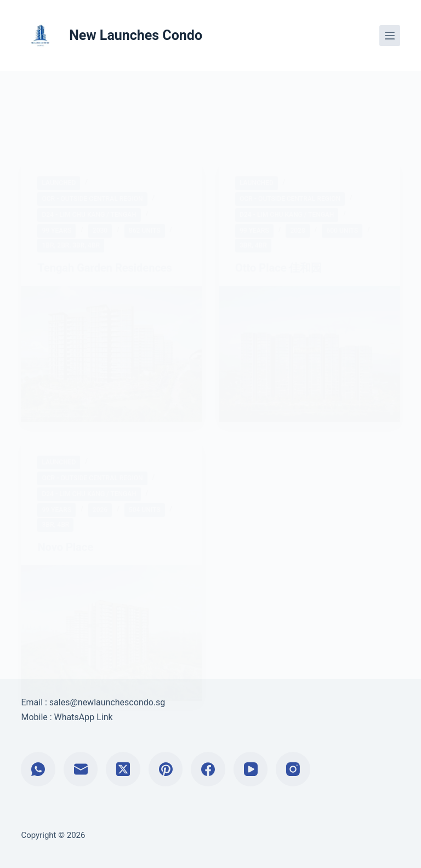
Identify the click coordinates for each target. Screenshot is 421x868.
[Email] (81, 769)
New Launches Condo (136, 35)
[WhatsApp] (38, 769)
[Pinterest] (166, 769)
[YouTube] (251, 769)
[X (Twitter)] (123, 769)
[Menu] (390, 36)
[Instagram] (293, 769)
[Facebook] (208, 769)
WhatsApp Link (84, 717)
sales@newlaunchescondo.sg (107, 702)
